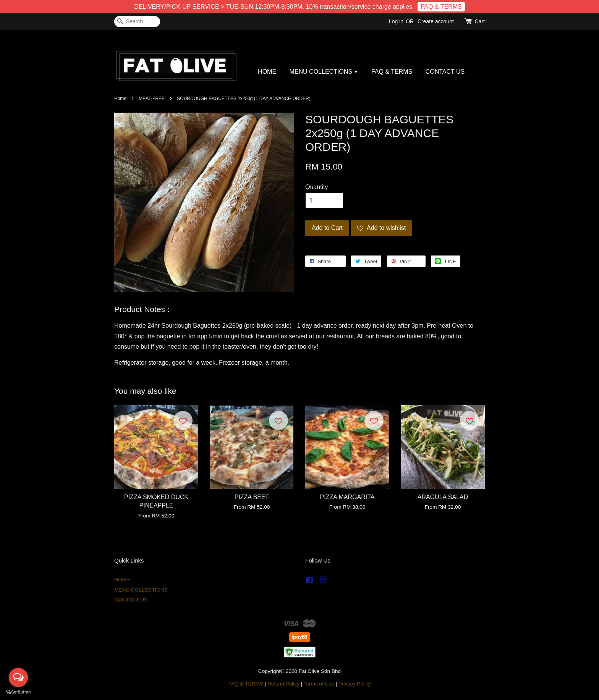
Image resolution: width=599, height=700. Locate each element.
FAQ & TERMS (441, 7)
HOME (267, 72)
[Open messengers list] (18, 677)
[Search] (137, 22)
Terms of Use (319, 684)
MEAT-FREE (152, 99)
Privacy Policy (355, 684)
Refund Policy (283, 684)
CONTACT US (445, 72)
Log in (396, 21)
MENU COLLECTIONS (324, 72)
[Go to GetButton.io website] (18, 692)
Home (120, 99)
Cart (480, 21)
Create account (436, 21)
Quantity (317, 187)
